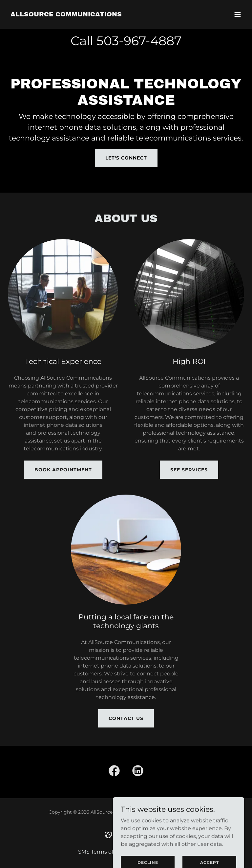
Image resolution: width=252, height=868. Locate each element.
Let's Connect (126, 158)
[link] (66, 15)
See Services (189, 470)
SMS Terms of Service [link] (106, 852)
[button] (238, 14)
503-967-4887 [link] (139, 41)
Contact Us (126, 718)
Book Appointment (63, 470)
